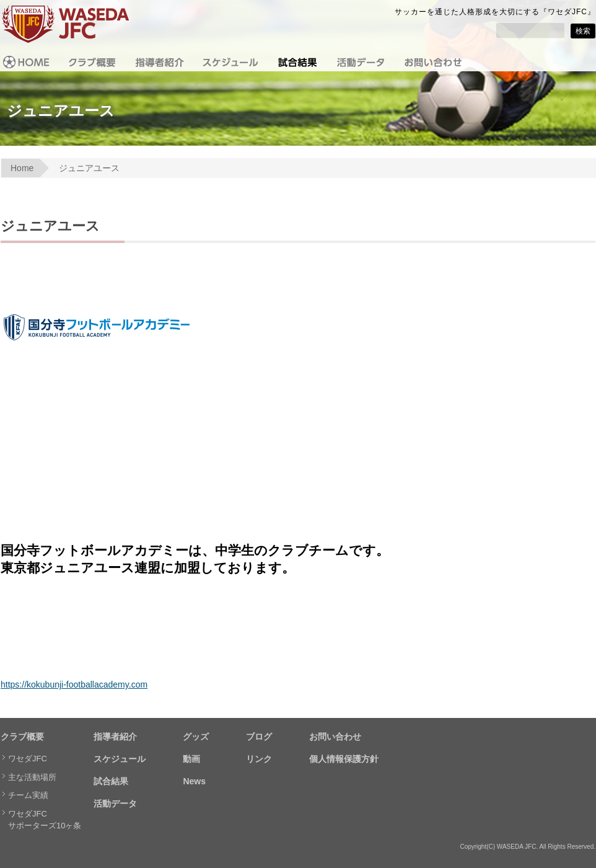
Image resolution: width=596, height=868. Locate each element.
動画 (191, 759)
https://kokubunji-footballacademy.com (74, 684)
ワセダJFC (28, 759)
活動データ (115, 804)
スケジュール (120, 759)
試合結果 (111, 781)
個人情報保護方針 (344, 759)
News (194, 781)
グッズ (196, 737)
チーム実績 (28, 795)
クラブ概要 (22, 737)
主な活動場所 (32, 777)
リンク (259, 759)
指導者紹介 (115, 737)
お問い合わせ (335, 737)
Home (22, 168)
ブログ (259, 737)
